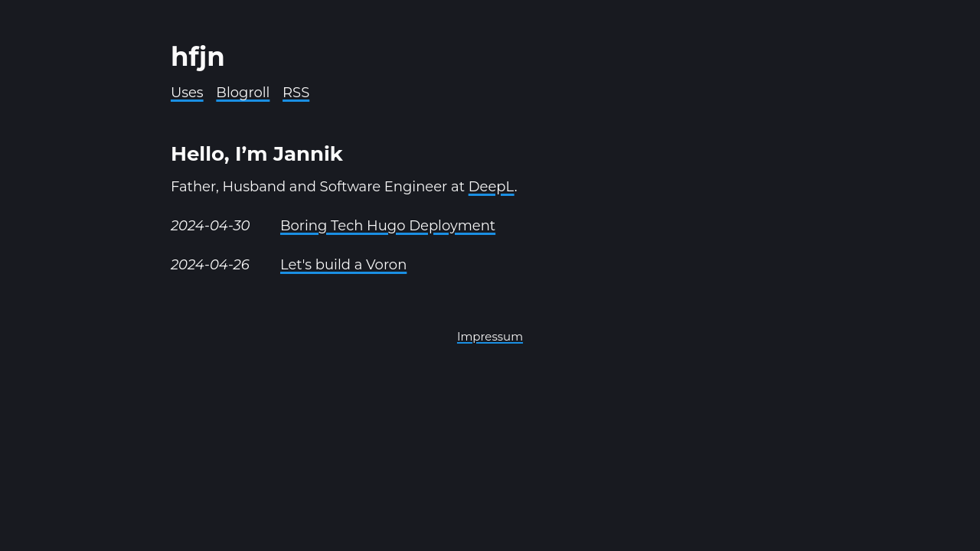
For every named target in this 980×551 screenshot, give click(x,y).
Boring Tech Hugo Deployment (388, 226)
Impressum (490, 336)
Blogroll (243, 93)
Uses (187, 93)
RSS (296, 93)
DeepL (492, 187)
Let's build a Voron (343, 265)
